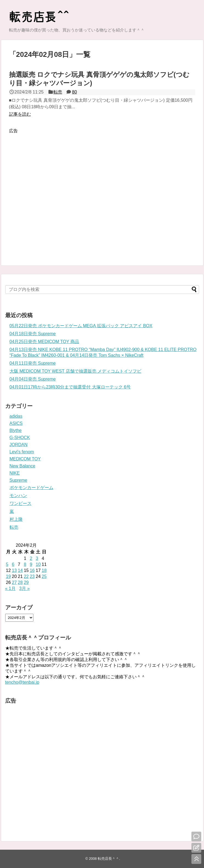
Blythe (16, 430)
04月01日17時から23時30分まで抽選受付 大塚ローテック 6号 (70, 387)
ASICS (16, 423)
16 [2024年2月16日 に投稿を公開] (32, 570)
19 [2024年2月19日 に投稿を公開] (8, 576)
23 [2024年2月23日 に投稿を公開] (32, 576)
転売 (58, 92)
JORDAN (19, 445)
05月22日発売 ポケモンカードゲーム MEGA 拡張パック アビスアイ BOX (81, 326)
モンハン (18, 496)
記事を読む (20, 114)
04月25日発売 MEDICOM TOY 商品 (44, 342)
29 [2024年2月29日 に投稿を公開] (26, 582)
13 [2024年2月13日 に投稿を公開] (14, 570)
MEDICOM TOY (25, 459)
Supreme (18, 480)
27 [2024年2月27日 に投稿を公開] (14, 582)
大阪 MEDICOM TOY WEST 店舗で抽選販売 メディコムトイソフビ (76, 371)
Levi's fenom (22, 452)
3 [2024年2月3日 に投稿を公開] (37, 558)
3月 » (24, 588)
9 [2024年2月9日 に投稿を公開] (31, 564)
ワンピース (21, 503)
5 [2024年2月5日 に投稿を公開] (7, 564)
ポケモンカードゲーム (31, 488)
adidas (16, 416)
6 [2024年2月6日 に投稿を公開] (13, 564)
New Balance (22, 466)
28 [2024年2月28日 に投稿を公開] (20, 582)
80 (74, 92)
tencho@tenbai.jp (22, 682)
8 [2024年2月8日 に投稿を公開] (25, 564)
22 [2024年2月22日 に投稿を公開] (26, 576)
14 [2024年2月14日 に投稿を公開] (20, 570)
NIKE (15, 473)
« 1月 (10, 588)
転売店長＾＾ (108, 859)
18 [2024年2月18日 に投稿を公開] (44, 570)
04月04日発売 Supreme (33, 379)
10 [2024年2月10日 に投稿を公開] (38, 564)
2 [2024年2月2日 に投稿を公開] (31, 558)
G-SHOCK (20, 438)
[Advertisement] (59, 192)
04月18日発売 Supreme (33, 334)
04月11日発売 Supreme (33, 363)
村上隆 (16, 519)
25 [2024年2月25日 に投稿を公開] (44, 576)
